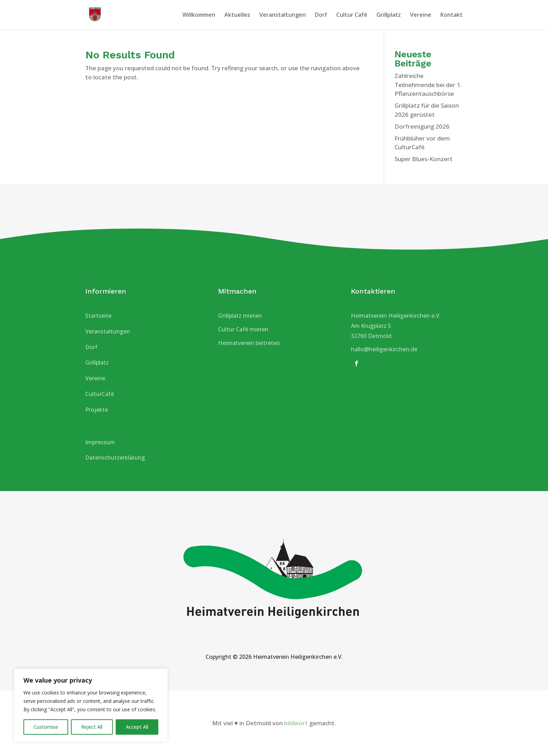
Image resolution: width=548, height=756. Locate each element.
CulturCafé (100, 394)
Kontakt (452, 15)
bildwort (296, 723)
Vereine (421, 15)
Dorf (321, 15)
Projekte (97, 410)
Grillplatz (389, 15)
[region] (91, 705)
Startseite (98, 316)
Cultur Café (352, 15)
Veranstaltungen (283, 15)
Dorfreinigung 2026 (422, 126)
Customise (46, 727)
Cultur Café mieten (243, 329)
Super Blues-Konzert (424, 159)
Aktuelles (237, 15)
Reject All (92, 727)
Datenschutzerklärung (115, 458)
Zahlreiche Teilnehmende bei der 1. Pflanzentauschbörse (428, 85)
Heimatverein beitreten (249, 343)
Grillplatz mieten (240, 316)
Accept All (137, 727)
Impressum (100, 442)
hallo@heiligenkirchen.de (384, 349)
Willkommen (199, 15)
